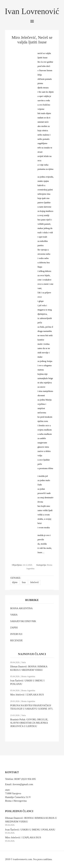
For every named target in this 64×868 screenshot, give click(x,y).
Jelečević (35, 582)
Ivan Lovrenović (32, 11)
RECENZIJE (16, 640)
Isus (24, 582)
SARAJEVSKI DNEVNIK (23, 621)
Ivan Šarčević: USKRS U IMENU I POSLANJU (30, 830)
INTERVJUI (16, 634)
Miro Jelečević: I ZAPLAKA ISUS (27, 695)
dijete (15, 582)
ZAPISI (14, 628)
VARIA (14, 615)
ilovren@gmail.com (23, 784)
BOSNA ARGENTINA (21, 608)
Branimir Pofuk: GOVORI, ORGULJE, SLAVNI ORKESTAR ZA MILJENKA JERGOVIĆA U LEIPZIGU (29, 723)
